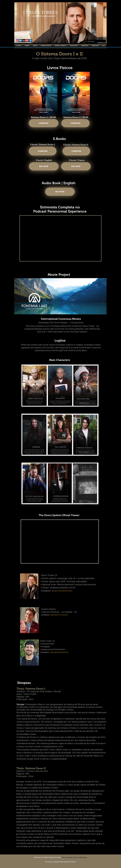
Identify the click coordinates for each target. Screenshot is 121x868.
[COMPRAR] (44, 123)
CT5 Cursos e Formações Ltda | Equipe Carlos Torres (60, 862)
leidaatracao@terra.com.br (63, 588)
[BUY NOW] (44, 166)
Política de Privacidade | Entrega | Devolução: (47, 857)
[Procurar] (95, 41)
